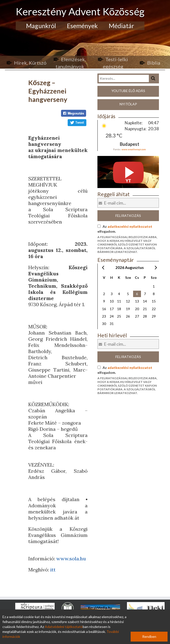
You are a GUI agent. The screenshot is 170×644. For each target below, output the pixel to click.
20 (137, 309)
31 (112, 324)
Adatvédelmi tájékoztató (64, 627)
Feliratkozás (128, 216)
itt (53, 570)
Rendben (149, 636)
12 (128, 301)
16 (104, 309)
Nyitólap (128, 104)
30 (104, 324)
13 (137, 301)
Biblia (154, 63)
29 (154, 316)
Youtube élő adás (128, 91)
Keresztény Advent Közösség (80, 11)
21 (145, 309)
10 (112, 301)
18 (119, 309)
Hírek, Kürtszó (30, 63)
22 (154, 309)
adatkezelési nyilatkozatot (130, 226)
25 (119, 316)
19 (128, 309)
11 (119, 301)
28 (145, 316)
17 (112, 309)
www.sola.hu (71, 559)
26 (128, 316)
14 (145, 301)
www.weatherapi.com (134, 149)
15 (154, 301)
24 (112, 316)
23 (104, 316)
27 (137, 316)
